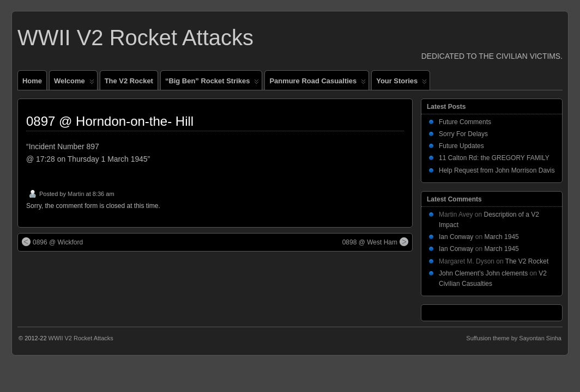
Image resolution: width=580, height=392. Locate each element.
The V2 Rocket (129, 81)
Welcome (74, 83)
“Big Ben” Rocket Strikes (212, 83)
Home (32, 81)
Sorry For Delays (463, 134)
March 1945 (501, 237)
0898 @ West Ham (375, 242)
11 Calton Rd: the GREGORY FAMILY (494, 158)
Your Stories (401, 83)
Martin (76, 194)
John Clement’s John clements (483, 273)
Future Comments (465, 122)
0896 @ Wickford (52, 242)
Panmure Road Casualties (318, 83)
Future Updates (461, 146)
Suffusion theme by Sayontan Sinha (514, 338)
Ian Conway (456, 237)
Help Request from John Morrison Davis (497, 170)
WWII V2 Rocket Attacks (135, 38)
